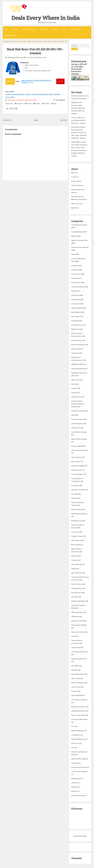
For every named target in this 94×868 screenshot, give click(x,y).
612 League (75, 321)
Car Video (75, 494)
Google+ (37, 104)
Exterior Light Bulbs (78, 715)
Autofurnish (76, 299)
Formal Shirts (76, 282)
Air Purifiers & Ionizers (79, 700)
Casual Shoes (76, 647)
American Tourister (78, 490)
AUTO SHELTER (77, 695)
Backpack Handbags (78, 601)
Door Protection (77, 573)
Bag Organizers (77, 593)
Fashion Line (76, 428)
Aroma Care (75, 532)
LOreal (74, 636)
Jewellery (75, 266)
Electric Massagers (78, 683)
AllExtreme (75, 353)
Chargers (75, 560)
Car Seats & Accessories (79, 652)
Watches (55, 29)
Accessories (76, 295)
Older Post (64, 120)
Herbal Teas (75, 380)
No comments (60, 100)
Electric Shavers (77, 584)
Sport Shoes (76, 316)
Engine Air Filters (78, 621)
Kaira (73, 384)
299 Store (74, 783)
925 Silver (75, 787)
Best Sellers (33, 41)
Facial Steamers (77, 509)
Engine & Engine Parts (79, 659)
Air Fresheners (77, 325)
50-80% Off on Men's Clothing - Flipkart (18, 94)
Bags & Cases (76, 461)
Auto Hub (75, 278)
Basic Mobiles (76, 312)
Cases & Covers (77, 397)
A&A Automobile (77, 308)
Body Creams (76, 545)
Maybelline (75, 329)
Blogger (84, 836)
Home (7, 29)
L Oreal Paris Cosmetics (79, 772)
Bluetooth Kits (77, 470)
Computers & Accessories (80, 247)
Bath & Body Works (78, 674)
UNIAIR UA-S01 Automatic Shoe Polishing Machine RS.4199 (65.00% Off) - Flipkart (78, 108)
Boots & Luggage (77, 446)
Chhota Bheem (77, 564)
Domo (73, 415)
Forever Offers (22, 41)
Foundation (76, 485)
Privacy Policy (76, 181)
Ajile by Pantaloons (78, 795)
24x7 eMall (75, 666)
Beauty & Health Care (29, 29)
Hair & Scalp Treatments (80, 450)
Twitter (28, 104)
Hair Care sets (76, 540)
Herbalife (75, 670)
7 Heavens (75, 763)
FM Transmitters (77, 612)
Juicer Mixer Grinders (79, 432)
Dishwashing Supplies (79, 514)
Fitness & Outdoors (78, 287)
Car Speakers (76, 735)
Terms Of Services (77, 185)
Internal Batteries (78, 419)
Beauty (74, 236)
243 (60, 81)
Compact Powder (77, 536)
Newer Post (7, 120)
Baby (73, 254)
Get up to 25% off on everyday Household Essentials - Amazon (79, 69)
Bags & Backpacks (78, 731)
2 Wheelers (75, 616)
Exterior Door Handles (79, 625)
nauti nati (28, 100)
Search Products (77, 29)
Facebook (19, 104)
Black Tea (75, 556)
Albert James (76, 678)
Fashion (15, 29)
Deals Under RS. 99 (45, 41)
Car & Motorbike (77, 232)
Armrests (75, 691)
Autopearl (75, 270)
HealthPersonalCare (78, 711)
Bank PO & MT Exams (79, 759)
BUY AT (10, 81)
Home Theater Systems (79, 439)
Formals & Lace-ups (78, 411)
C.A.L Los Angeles (77, 474)
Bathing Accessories (79, 707)
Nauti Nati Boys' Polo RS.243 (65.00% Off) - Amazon (35, 51)
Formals (74, 393)
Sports (65, 29)
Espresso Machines (78, 739)
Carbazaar (75, 597)
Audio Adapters (77, 457)
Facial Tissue (76, 687)
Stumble (46, 104)
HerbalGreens (76, 779)
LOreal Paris (76, 304)
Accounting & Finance (79, 767)
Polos (35, 100)
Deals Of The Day (10, 41)
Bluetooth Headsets (78, 345)
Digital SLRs (76, 349)
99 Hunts (74, 791)
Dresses (74, 291)
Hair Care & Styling (78, 632)
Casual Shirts (76, 274)
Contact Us (75, 177)
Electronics (44, 29)
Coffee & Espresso (77, 423)
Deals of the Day (77, 204)
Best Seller (75, 208)
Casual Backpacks (78, 369)
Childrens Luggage (78, 466)
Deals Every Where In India (46, 18)
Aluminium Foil (77, 521)
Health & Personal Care (79, 240)
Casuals (74, 388)
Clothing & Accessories (16, 100)
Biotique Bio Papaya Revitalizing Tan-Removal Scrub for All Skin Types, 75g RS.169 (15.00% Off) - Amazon (79, 133)
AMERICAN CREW (78, 364)
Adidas (74, 569)
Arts (73, 748)
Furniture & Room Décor (80, 719)
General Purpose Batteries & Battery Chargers (78, 404)
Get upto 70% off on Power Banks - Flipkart (46, 94)
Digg (54, 104)
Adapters (75, 498)
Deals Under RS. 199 (60, 41)
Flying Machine (77, 588)
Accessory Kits (77, 340)
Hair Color (75, 743)
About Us (74, 173)
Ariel (73, 726)
